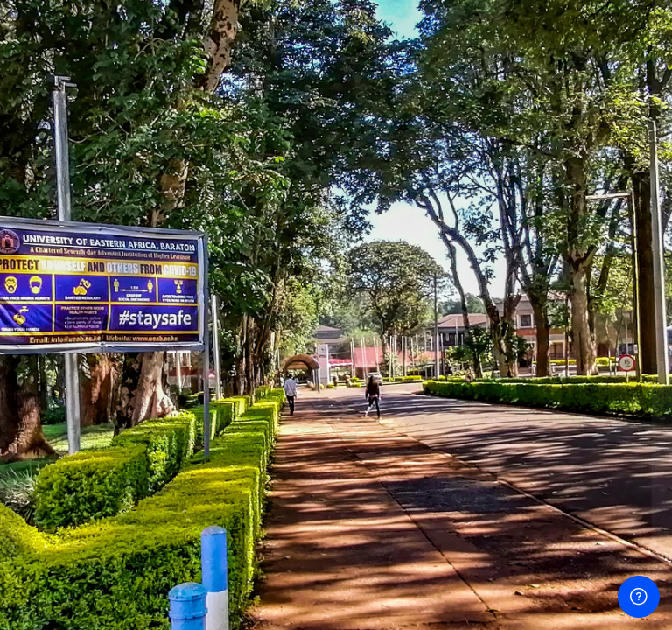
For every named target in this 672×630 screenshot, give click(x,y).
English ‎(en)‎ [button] (424, 584)
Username (361, 248)
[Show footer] (639, 597)
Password (360, 328)
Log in (488, 454)
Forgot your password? (595, 406)
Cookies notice (542, 584)
